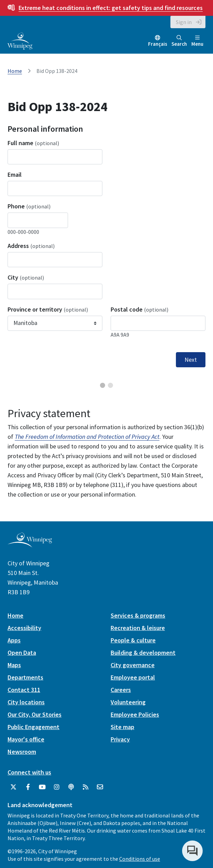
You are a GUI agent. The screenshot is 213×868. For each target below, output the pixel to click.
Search (179, 41)
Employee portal (133, 677)
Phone (29, 206)
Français (158, 44)
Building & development (143, 653)
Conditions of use (140, 859)
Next (191, 360)
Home (15, 71)
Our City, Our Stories (35, 714)
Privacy (120, 739)
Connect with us (29, 772)
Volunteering (128, 702)
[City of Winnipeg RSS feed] (86, 787)
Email (15, 175)
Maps (14, 665)
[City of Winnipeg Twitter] (13, 787)
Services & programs (138, 615)
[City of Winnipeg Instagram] (57, 787)
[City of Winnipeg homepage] (30, 545)
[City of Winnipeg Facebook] (28, 787)
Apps (14, 640)
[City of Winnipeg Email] (100, 787)
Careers (121, 690)
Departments (25, 677)
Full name (33, 143)
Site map (122, 727)
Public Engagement (33, 727)
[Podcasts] (71, 787)
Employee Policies (135, 714)
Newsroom (22, 752)
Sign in (184, 22)
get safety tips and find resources (111, 8)
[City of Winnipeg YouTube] (42, 787)
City (26, 277)
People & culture (133, 640)
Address (31, 246)
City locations (26, 702)
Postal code (139, 309)
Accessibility (24, 628)
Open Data (22, 653)
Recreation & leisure (138, 628)
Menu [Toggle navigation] (197, 41)
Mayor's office (26, 739)
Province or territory (48, 309)
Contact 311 (24, 690)
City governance (133, 665)
